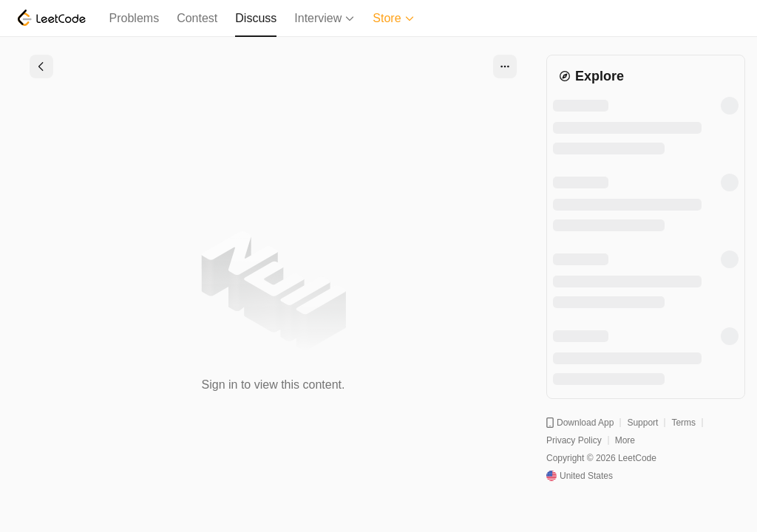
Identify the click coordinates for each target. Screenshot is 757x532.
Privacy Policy (574, 440)
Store (393, 18)
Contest (197, 18)
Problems (135, 18)
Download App (580, 423)
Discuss (256, 18)
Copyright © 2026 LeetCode (601, 458)
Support (642, 423)
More (625, 440)
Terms (683, 423)
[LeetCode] (52, 18)
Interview (325, 18)
